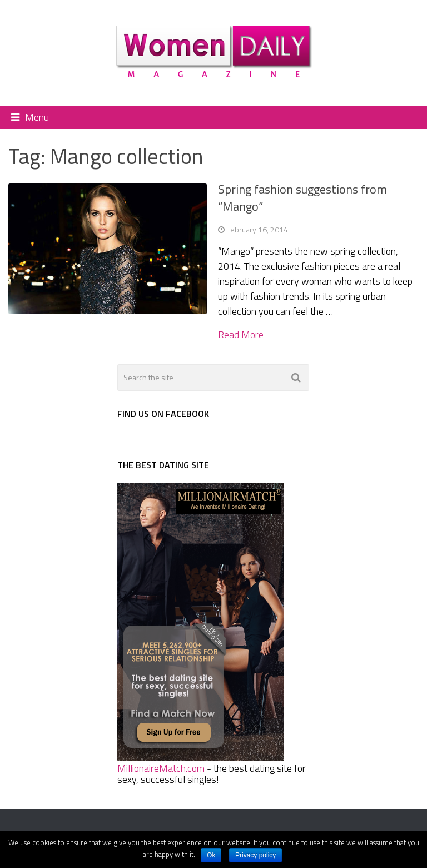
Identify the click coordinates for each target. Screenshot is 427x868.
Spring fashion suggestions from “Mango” (302, 198)
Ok (211, 855)
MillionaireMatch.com (161, 768)
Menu (37, 117)
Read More (241, 335)
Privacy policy (255, 855)
